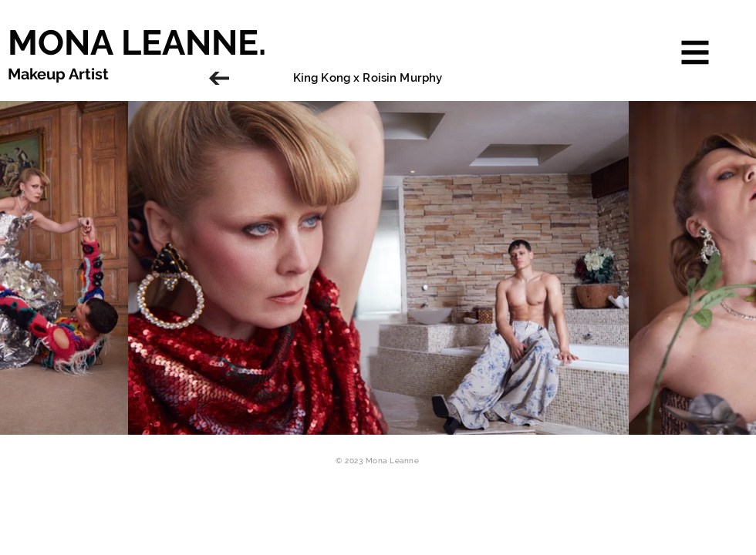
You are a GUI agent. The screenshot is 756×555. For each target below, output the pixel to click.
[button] (695, 53)
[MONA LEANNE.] (220, 42)
